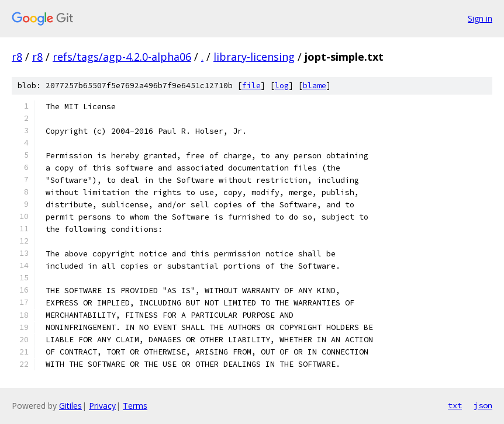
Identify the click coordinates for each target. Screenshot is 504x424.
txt (455, 405)
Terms (135, 406)
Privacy (102, 406)
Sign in (480, 18)
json (483, 405)
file (251, 86)
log (282, 86)
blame (315, 86)
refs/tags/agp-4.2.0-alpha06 (122, 57)
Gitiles (70, 406)
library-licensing (254, 57)
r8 (17, 57)
